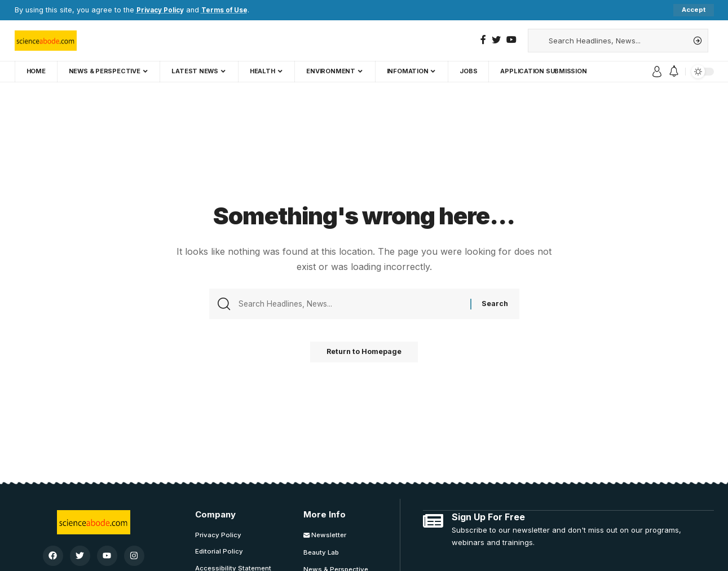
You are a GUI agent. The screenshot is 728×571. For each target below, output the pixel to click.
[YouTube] (511, 40)
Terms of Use (231, 10)
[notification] (674, 72)
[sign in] (657, 72)
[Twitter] (496, 40)
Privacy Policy (163, 10)
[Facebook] (483, 40)
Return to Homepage (364, 355)
